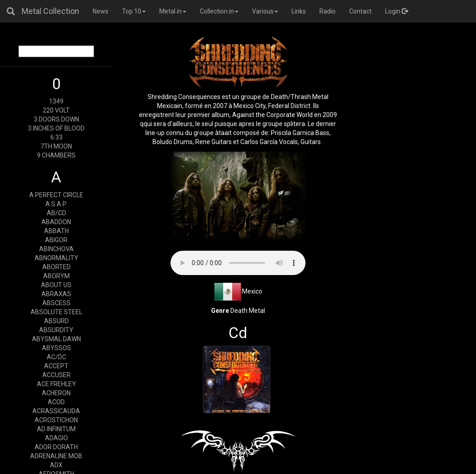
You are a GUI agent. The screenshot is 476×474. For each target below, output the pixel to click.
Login (397, 11)
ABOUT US (56, 285)
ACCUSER (56, 375)
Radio (328, 11)
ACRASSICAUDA (56, 411)
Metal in (173, 11)
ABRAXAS (56, 294)
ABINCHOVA (56, 249)
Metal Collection (50, 11)
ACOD (56, 402)
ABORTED (56, 267)
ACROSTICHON (56, 420)
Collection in (219, 11)
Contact (360, 11)
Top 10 (134, 11)
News (101, 11)
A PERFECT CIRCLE (56, 195)
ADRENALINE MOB (56, 456)
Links (299, 11)
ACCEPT (56, 366)
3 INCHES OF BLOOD (56, 128)
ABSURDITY (56, 330)
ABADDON (56, 222)
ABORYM (56, 276)
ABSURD (56, 321)
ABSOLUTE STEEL (56, 312)
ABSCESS (56, 303)
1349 (56, 101)
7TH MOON (56, 146)
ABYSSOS (56, 348)
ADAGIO (56, 438)
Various (265, 11)
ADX (56, 465)
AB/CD (56, 213)
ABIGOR (56, 240)
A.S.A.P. (56, 204)
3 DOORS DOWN (56, 119)
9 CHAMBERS (56, 155)
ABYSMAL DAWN (56, 339)
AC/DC (56, 357)
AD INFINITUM (56, 429)
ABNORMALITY (56, 258)
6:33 (56, 137)
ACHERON (56, 393)
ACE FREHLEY (56, 384)
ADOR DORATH (56, 447)
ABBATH (56, 231)
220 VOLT (56, 110)
